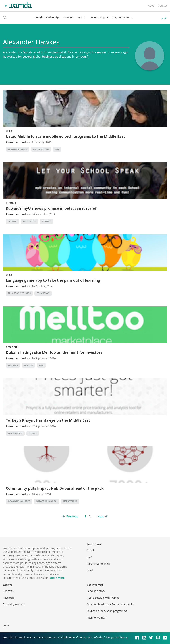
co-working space (19, 501)
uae (57, 149)
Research (68, 17)
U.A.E (9, 131)
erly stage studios (19, 293)
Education (43, 293)
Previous (72, 516)
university (29, 221)
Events (82, 17)
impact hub (70, 501)
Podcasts (8, 591)
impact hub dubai (47, 501)
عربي (164, 18)
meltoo (29, 365)
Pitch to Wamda (96, 618)
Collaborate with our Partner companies (111, 604)
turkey (33, 433)
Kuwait (11, 203)
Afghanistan (41, 149)
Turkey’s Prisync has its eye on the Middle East (48, 420)
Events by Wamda (13, 604)
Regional (12, 347)
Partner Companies (98, 564)
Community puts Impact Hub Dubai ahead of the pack (55, 488)
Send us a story (96, 591)
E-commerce (15, 433)
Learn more (57, 578)
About (152, 6)
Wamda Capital (100, 17)
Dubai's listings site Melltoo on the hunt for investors (54, 352)
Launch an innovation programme (107, 611)
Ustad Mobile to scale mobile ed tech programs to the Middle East (65, 136)
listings (13, 365)
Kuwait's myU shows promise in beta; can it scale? (51, 208)
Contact (163, 6)
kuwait (46, 221)
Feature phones (18, 149)
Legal (90, 570)
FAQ (89, 557)
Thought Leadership (46, 17)
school (12, 221)
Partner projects (122, 17)
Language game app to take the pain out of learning (53, 280)
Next (101, 516)
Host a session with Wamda (103, 598)
